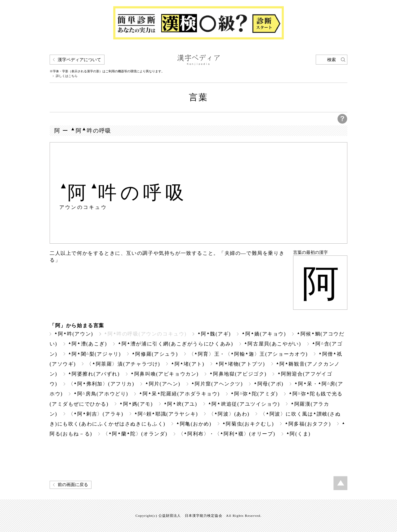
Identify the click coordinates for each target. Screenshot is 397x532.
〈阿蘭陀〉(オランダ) (135, 434)
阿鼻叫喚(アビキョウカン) (165, 374)
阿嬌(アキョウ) (264, 334)
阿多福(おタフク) (308, 424)
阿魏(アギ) (214, 334)
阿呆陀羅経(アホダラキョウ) (179, 394)
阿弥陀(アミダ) (254, 394)
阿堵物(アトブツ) (240, 364)
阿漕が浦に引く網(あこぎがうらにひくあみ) (176, 344)
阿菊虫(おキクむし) (248, 424)
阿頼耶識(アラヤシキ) (166, 414)
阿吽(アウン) (74, 334)
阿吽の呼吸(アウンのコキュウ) (145, 334)
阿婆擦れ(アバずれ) (94, 374)
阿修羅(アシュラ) (155, 354)
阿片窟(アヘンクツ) (217, 384)
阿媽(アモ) (136, 404)
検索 (332, 60)
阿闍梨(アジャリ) (95, 354)
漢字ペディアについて (79, 60)
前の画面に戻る (73, 485)
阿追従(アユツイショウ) (244, 404)
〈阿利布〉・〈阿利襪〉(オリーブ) (227, 434)
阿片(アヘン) (163, 384)
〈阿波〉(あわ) (229, 414)
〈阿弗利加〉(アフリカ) (101, 384)
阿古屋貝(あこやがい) (273, 344)
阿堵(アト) (188, 364)
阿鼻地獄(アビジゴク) (238, 374)
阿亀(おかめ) (194, 424)
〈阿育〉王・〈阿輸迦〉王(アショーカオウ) (248, 354)
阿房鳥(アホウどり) (101, 394)
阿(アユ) (181, 404)
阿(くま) (298, 434)
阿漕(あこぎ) (88, 344)
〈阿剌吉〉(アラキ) (96, 414)
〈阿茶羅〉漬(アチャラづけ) (123, 364)
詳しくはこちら (67, 76)
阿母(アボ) (269, 384)
